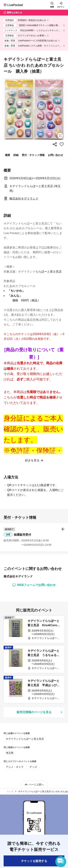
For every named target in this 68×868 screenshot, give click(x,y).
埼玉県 (10, 865)
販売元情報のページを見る (34, 824)
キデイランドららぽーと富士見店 (25, 851)
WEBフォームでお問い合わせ (34, 697)
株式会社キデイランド (24, 199)
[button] (34, 649)
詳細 (16, 155)
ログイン (61, 7)
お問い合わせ (55, 155)
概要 (8, 155)
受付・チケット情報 (33, 155)
